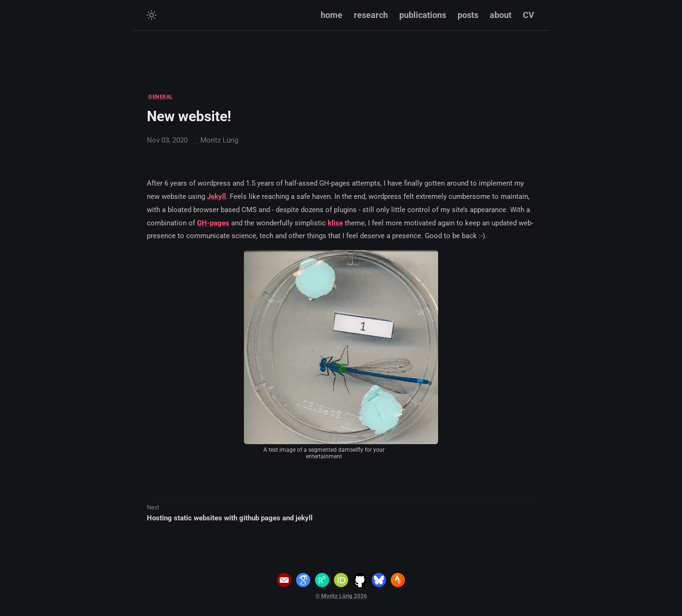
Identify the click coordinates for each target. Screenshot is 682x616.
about (501, 15)
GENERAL (161, 97)
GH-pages (213, 223)
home (332, 15)
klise (335, 223)
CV (529, 15)
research (371, 15)
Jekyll (216, 196)
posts (468, 15)
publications (423, 15)
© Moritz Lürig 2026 (341, 596)
